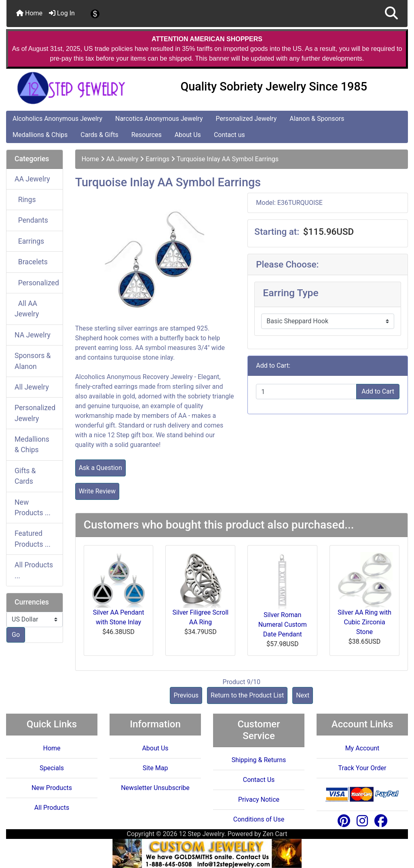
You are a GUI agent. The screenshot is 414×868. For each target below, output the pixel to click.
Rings (25, 200)
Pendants (31, 220)
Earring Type (290, 293)
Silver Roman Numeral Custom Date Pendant (283, 625)
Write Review (97, 491)
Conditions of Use (259, 819)
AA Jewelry (123, 159)
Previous (186, 695)
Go (16, 635)
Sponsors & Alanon (33, 361)
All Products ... (34, 570)
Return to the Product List (247, 695)
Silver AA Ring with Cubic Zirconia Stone (364, 622)
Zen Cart (275, 834)
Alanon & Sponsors (317, 119)
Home (29, 13)
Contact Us (259, 780)
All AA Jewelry (27, 309)
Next (303, 695)
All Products (52, 808)
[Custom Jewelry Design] (207, 853)
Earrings (157, 159)
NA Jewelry (33, 335)
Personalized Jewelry (246, 119)
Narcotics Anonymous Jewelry (159, 119)
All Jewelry (32, 387)
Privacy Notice (259, 800)
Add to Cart (378, 391)
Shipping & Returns (259, 760)
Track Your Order (362, 768)
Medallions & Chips (40, 135)
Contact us (229, 135)
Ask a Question (100, 468)
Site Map (155, 768)
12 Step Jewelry (201, 834)
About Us (188, 135)
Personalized (37, 283)
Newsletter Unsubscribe (155, 788)
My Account (362, 748)
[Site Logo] (73, 88)
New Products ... (33, 508)
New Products (52, 788)
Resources (147, 135)
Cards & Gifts (99, 135)
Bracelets (31, 262)
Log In (62, 13)
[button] (391, 14)
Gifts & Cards (25, 476)
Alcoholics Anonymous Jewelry (57, 119)
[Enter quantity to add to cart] (306, 392)
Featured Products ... (33, 539)
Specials (52, 768)
